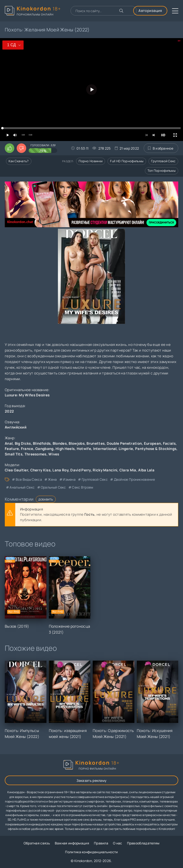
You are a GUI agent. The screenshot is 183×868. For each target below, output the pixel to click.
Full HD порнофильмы (127, 161)
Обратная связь (37, 843)
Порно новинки (91, 161)
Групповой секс (163, 161)
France (27, 449)
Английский (16, 427)
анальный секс (22, 487)
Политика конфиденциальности (91, 852)
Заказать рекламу (92, 780)
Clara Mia (128, 470)
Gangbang (44, 449)
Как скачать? (19, 161)
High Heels (65, 449)
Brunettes (96, 443)
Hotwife (84, 449)
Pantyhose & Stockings (156, 449)
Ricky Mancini (105, 470)
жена (52, 479)
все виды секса (29, 479)
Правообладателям (143, 843)
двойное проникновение (134, 479)
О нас (118, 843)
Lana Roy (60, 470)
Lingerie (126, 449)
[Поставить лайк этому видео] (10, 148)
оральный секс (53, 487)
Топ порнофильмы (162, 171)
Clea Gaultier (16, 470)
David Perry (80, 470)
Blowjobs (76, 443)
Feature (12, 449)
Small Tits (14, 454)
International (105, 449)
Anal (9, 443)
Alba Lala (146, 470)
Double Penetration (124, 443)
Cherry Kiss (40, 470)
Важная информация (72, 843)
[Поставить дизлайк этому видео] (21, 148)
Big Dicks (23, 443)
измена (69, 479)
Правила (101, 843)
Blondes (60, 443)
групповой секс (95, 479)
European (152, 443)
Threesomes (36, 454)
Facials (169, 443)
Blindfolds (42, 443)
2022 (9, 411)
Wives (54, 454)
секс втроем (83, 487)
